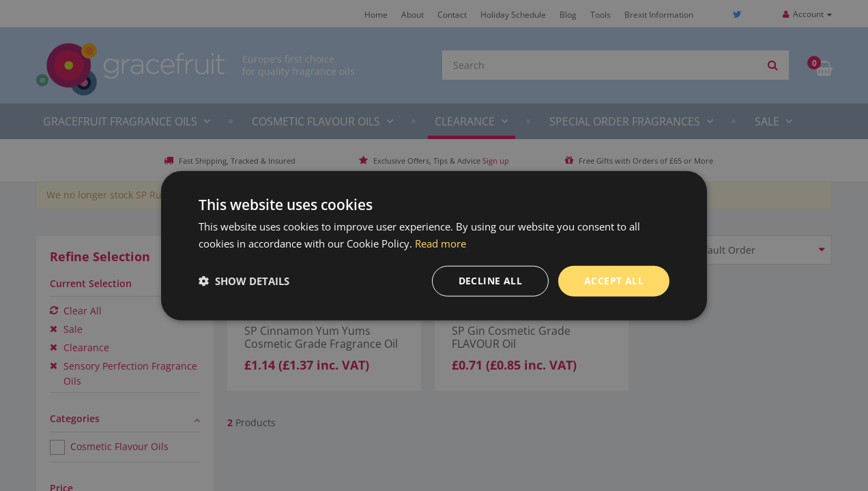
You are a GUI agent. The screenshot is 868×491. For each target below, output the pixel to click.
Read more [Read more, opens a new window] (440, 243)
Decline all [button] (490, 281)
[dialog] (434, 245)
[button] (244, 281)
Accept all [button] (614, 281)
